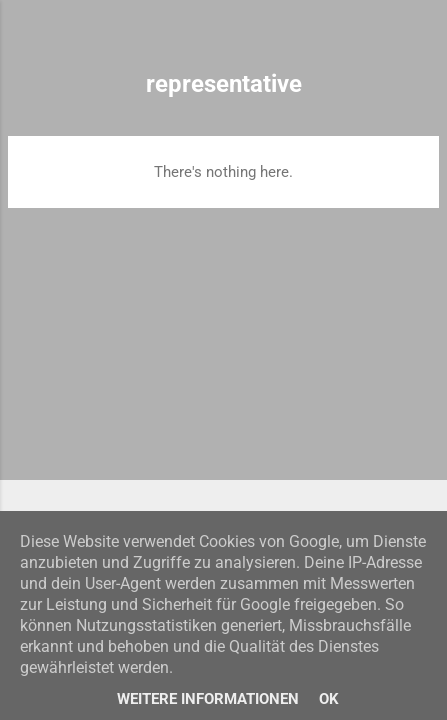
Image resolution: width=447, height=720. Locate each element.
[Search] (419, 40)
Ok (329, 699)
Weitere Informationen (208, 699)
